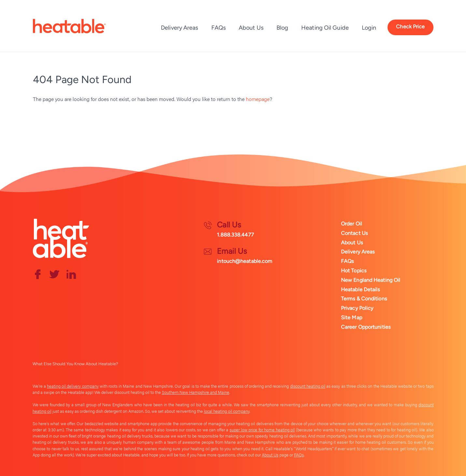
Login (369, 28)
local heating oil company (227, 411)
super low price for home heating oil (262, 430)
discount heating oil (308, 386)
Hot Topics (354, 271)
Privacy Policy (357, 308)
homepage (258, 99)
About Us (251, 28)
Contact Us (354, 233)
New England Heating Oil (371, 280)
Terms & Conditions (364, 299)
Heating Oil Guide (325, 28)
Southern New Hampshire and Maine (196, 392)
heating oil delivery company (73, 386)
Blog (282, 28)
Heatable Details (360, 289)
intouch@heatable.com (245, 261)
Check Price (410, 27)
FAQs (219, 28)
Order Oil (352, 224)
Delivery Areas (179, 28)
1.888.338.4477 (235, 235)
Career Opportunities (366, 327)
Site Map (352, 317)
